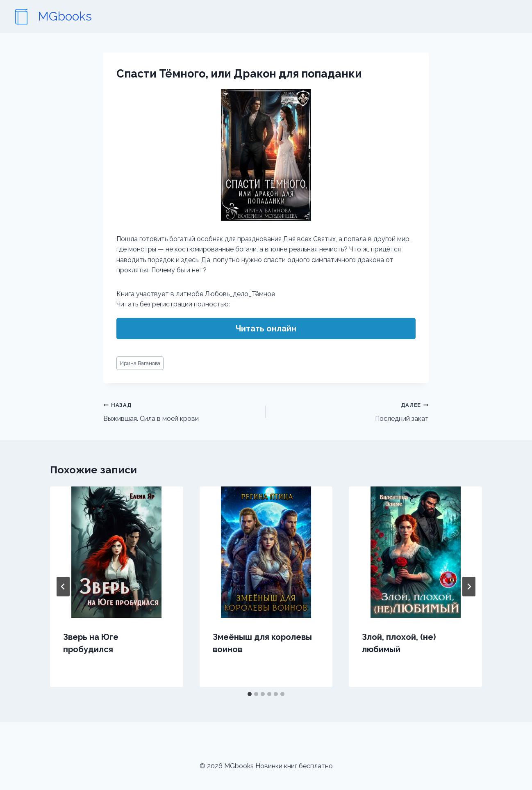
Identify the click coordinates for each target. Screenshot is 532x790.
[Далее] (469, 587)
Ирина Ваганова (140, 363)
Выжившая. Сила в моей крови (181, 411)
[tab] (250, 694)
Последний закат (351, 411)
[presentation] (117, 552)
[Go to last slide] (63, 587)
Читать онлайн (266, 329)
